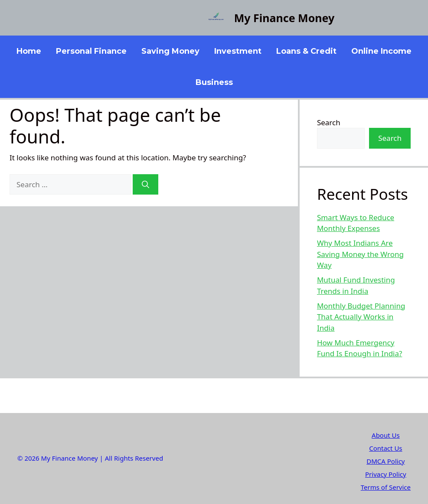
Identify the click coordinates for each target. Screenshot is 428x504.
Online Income (381, 51)
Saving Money (170, 51)
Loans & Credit (306, 51)
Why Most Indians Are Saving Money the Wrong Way (360, 254)
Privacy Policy (386, 474)
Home (29, 51)
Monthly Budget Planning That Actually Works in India (361, 317)
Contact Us (386, 448)
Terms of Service (386, 487)
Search (329, 122)
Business (214, 82)
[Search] (145, 185)
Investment (238, 51)
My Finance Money (284, 18)
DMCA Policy (386, 461)
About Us (386, 435)
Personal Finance (91, 51)
